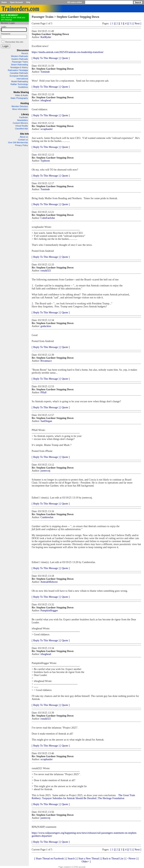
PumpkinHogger (49, 611)
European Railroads (19, 76)
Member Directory (20, 106)
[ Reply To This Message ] (46, 58)
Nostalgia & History (19, 67)
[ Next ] (137, 23)
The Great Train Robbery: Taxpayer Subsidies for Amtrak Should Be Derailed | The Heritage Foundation (83, 797)
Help (28, 2)
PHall (43, 392)
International (22, 79)
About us (24, 137)
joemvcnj (45, 471)
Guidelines (23, 87)
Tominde (45, 72)
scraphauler (47, 129)
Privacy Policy (22, 145)
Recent (25, 53)
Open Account (16, 2)
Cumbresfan (47, 517)
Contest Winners (20, 123)
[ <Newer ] (131, 859)
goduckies (46, 326)
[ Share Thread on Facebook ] (50, 859)
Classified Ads (21, 129)
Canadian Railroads (19, 73)
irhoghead (46, 100)
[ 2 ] (117, 23)
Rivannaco (46, 361)
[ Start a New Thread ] (89, 859)
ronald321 (46, 271)
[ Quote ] (65, 58)
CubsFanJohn (48, 218)
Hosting (25, 103)
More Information (20, 109)
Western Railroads (19, 56)
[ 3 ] (121, 23)
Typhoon (45, 161)
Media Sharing (21, 92)
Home (4, 2)
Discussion (23, 50)
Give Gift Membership (18, 142)
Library (25, 114)
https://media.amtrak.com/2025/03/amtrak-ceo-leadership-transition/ (68, 52)
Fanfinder (24, 117)
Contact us (23, 140)
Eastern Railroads (20, 59)
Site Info (24, 134)
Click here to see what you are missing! (13, 17)
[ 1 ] (113, 23)
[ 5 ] (130, 23)
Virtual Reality (22, 126)
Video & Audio (21, 95)
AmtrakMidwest (49, 582)
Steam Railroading (20, 65)
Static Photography (19, 98)
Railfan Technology (19, 84)
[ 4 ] (126, 23)
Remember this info (14, 42)
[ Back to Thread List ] (113, 859)
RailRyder (46, 37)
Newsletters (23, 120)
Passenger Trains (20, 62)
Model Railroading (20, 81)
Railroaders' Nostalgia (18, 70)
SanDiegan (46, 421)
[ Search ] (71, 859)
